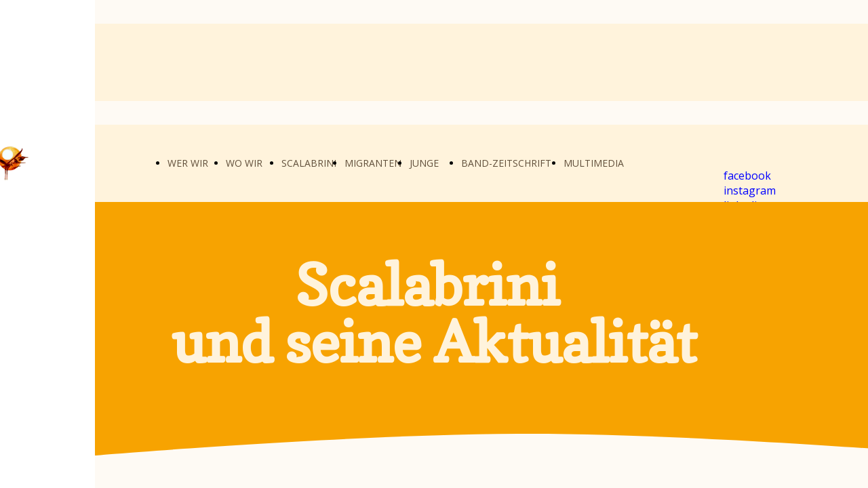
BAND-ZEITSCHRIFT (506, 163)
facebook (747, 176)
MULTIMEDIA (594, 163)
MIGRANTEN (373, 163)
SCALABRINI (309, 163)
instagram (750, 190)
